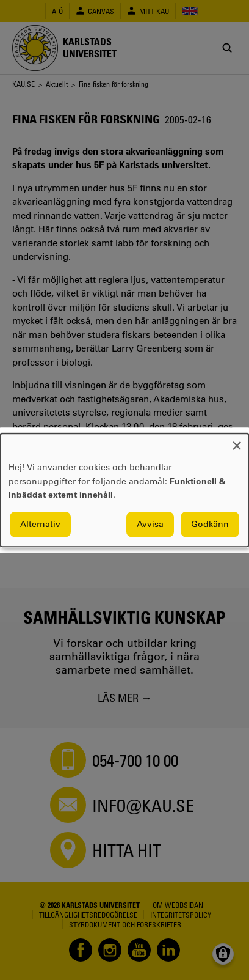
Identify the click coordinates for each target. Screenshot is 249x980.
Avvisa (150, 524)
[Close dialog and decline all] (237, 441)
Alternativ (40, 524)
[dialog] (125, 490)
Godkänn (210, 524)
